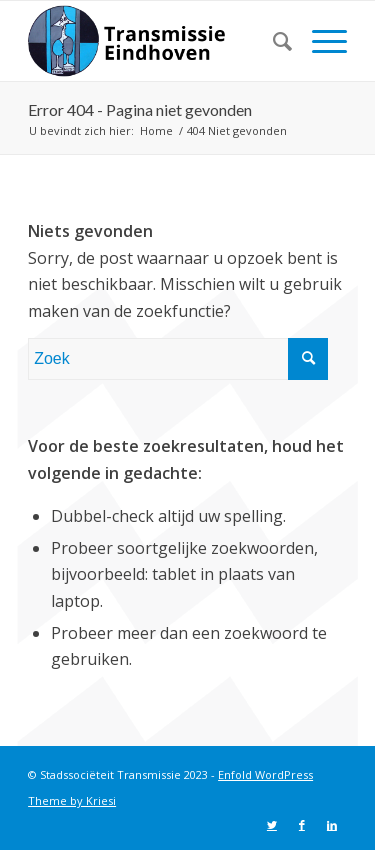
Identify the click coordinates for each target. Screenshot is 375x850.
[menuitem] (272, 41)
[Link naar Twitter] (272, 825)
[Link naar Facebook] (302, 825)
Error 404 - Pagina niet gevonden (140, 109)
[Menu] (319, 41)
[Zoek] (272, 41)
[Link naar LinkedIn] (332, 825)
